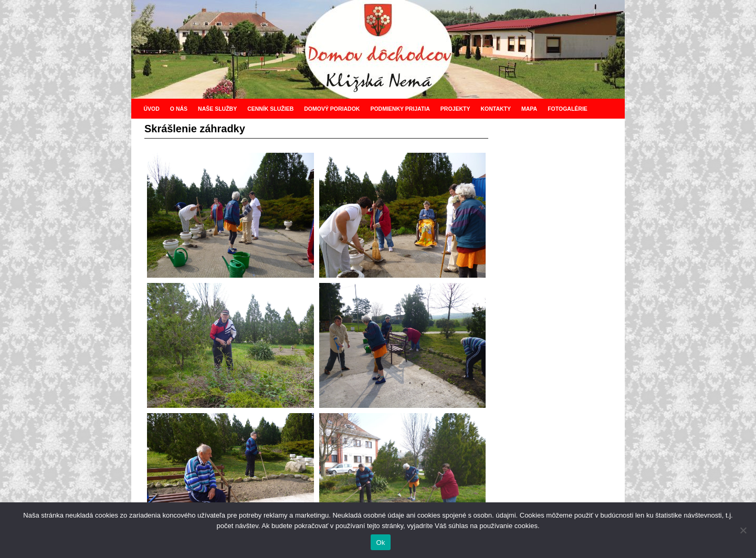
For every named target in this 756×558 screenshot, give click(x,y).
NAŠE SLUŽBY (217, 109)
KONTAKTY (496, 109)
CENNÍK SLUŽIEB (270, 109)
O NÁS (179, 109)
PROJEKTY (455, 109)
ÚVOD (151, 109)
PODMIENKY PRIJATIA (400, 109)
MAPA (529, 109)
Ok (380, 543)
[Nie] (743, 530)
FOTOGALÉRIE (568, 109)
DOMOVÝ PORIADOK (332, 109)
